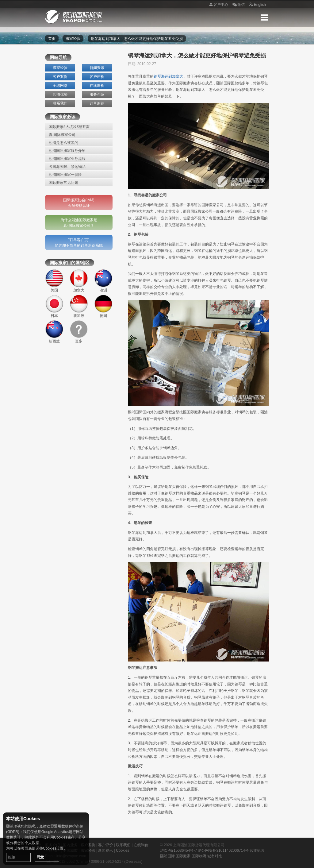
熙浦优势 (60, 95)
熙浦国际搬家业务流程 (67, 159)
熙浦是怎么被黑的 (63, 143)
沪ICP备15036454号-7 (178, 851)
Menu (264, 17)
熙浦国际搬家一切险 (65, 175)
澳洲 (103, 281)
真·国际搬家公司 (62, 135)
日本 (54, 306)
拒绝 (12, 857)
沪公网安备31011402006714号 (223, 851)
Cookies (123, 851)
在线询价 (97, 86)
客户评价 (97, 77)
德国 (103, 306)
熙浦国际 (167, 856)
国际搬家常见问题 (63, 183)
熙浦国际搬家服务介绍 (67, 151)
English (257, 5)
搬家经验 (73, 39)
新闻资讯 (97, 68)
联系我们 (60, 103)
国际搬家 (183, 856)
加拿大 (79, 281)
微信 (238, 5)
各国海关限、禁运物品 (67, 167)
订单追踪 (97, 103)
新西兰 (54, 332)
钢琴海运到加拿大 (168, 76)
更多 (79, 332)
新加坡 (79, 306)
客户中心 (218, 5)
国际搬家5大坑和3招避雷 (69, 127)
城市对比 (215, 856)
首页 (52, 39)
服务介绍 (97, 95)
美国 (54, 281)
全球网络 (60, 86)
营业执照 (257, 851)
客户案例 (60, 77)
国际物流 (199, 856)
